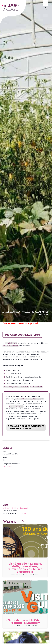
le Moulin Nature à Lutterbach (28, 399)
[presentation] (25, 541)
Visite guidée (7, 466)
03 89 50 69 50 (36, 387)
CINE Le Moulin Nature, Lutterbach (15, 508)
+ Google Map (22, 513)
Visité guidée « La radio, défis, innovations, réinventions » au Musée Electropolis (25, 568)
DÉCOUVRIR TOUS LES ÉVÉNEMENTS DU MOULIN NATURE (26, 427)
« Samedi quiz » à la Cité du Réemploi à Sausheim (25, 621)
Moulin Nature (11, 343)
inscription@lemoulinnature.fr (16, 387)
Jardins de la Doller (10, 346)
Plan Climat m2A (16, 406)
